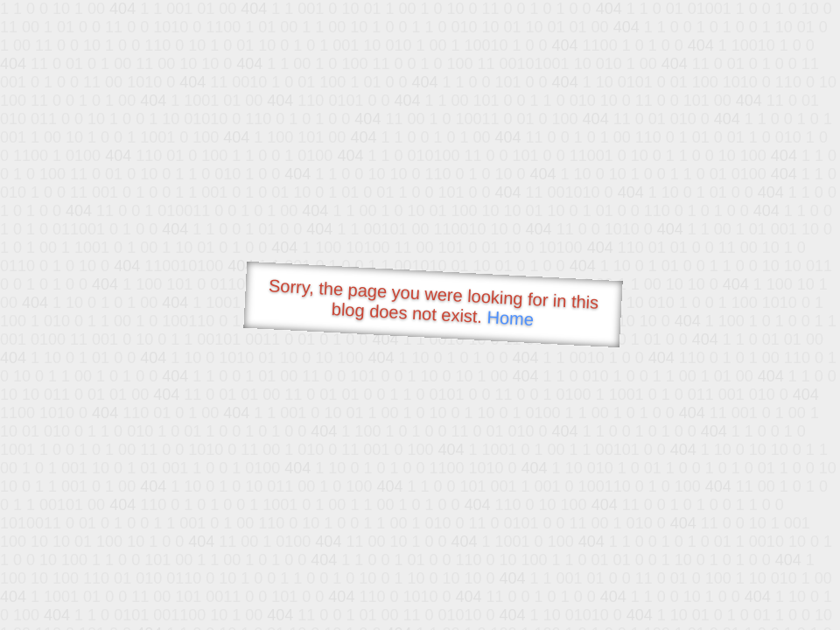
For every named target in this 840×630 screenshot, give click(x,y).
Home (510, 318)
